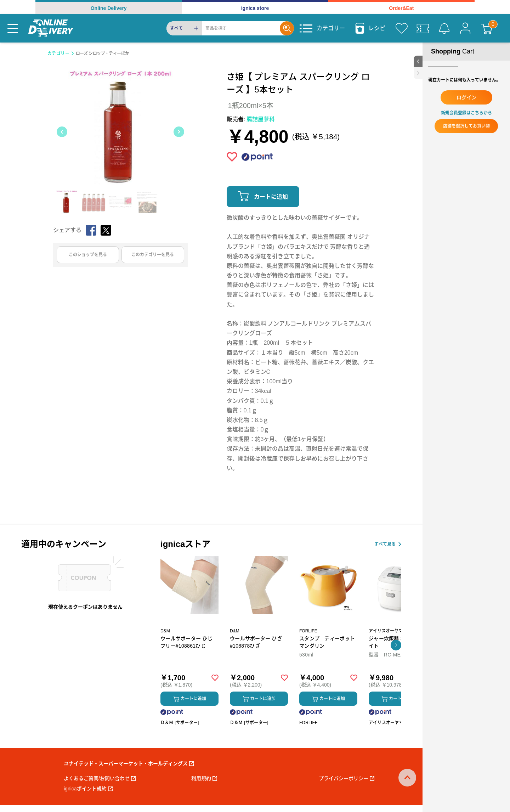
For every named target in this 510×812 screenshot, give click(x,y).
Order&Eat (401, 8)
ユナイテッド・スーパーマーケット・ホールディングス (129, 763)
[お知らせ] (444, 28)
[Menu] (13, 28)
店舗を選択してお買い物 (466, 126)
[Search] (241, 28)
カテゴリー (59, 53)
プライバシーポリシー (347, 778)
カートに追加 (271, 197)
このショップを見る (88, 255)
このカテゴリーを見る (153, 255)
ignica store (255, 8)
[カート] (487, 28)
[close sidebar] (418, 73)
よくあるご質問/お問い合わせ (100, 778)
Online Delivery (109, 8)
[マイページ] (465, 28)
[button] (396, 645)
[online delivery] (51, 28)
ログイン (466, 97)
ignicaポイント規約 (88, 789)
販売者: (251, 119)
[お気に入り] (402, 28)
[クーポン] (423, 28)
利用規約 (204, 778)
